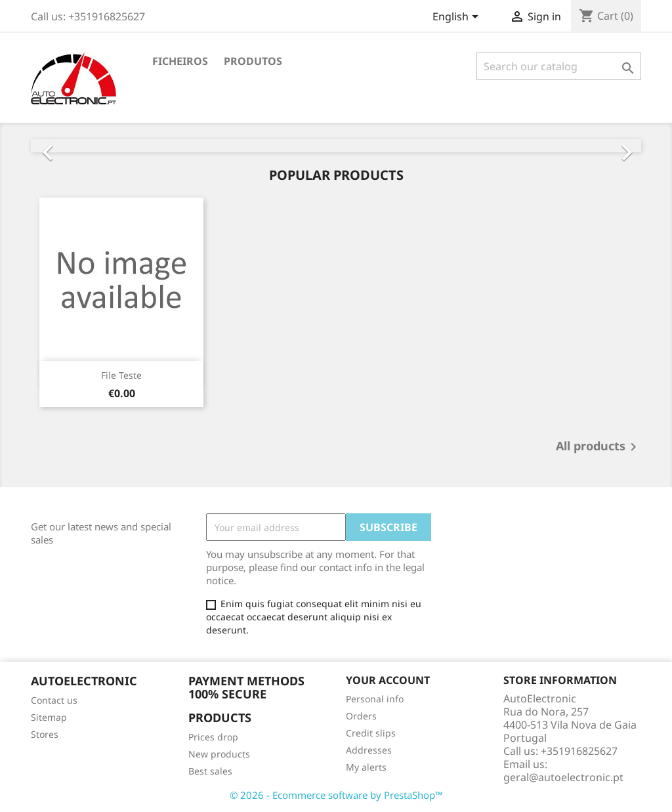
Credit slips (371, 733)
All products (598, 447)
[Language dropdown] (458, 18)
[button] (77, 146)
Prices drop (213, 737)
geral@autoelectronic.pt (563, 777)
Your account (388, 680)
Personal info (375, 699)
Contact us (54, 700)
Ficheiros (180, 61)
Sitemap (49, 717)
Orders (361, 716)
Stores (45, 734)
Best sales (210, 771)
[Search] (559, 66)
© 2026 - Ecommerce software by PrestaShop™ (336, 795)
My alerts (366, 767)
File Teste (121, 375)
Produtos (253, 61)
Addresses (369, 750)
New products (219, 754)
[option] (336, 146)
